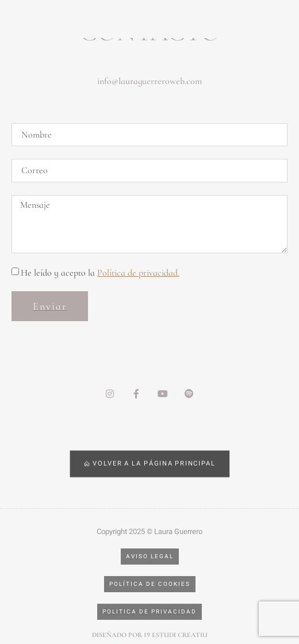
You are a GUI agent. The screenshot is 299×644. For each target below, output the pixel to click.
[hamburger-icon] (137, 16)
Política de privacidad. (138, 273)
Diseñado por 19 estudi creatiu (150, 635)
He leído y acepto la (100, 273)
